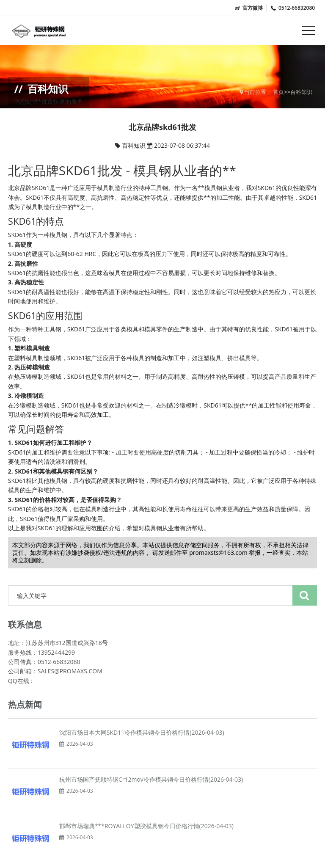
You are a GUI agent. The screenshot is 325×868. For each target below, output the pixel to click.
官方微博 (248, 8)
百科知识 (301, 92)
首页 (278, 92)
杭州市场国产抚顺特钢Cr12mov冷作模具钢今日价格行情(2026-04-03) (151, 779)
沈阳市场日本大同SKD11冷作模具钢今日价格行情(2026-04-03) (142, 732)
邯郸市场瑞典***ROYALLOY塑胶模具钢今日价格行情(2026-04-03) (146, 826)
